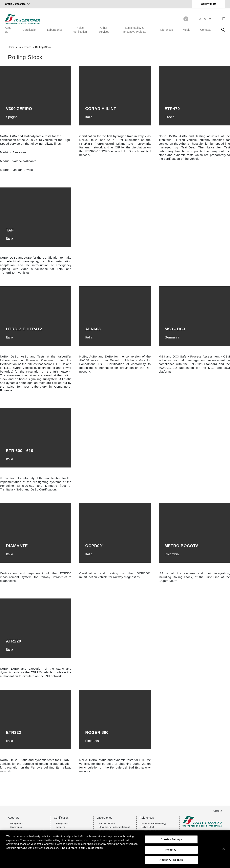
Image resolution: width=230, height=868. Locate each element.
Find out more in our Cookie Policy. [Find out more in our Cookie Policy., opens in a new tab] (81, 848)
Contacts (206, 30)
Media (187, 30)
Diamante (17, 546)
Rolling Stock (43, 47)
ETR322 (14, 732)
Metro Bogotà (182, 546)
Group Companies (15, 4)
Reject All (171, 850)
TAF (10, 230)
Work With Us (208, 4)
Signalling (61, 827)
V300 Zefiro (19, 109)
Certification (30, 30)
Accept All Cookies (171, 860)
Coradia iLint (101, 109)
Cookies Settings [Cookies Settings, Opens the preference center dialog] (171, 839)
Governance (16, 827)
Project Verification (80, 30)
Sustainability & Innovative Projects (134, 30)
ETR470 (172, 109)
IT (224, 19)
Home (11, 47)
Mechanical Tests (107, 823)
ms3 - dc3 (175, 329)
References (166, 30)
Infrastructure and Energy (154, 823)
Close (216, 811)
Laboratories (55, 30)
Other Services (104, 30)
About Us (9, 30)
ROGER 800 (97, 732)
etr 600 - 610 (20, 451)
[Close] (224, 849)
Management (16, 823)
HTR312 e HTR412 (24, 329)
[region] (115, 849)
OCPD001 (95, 546)
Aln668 (93, 329)
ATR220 (14, 641)
